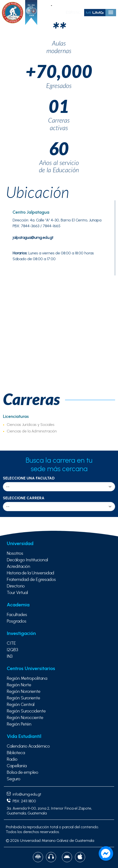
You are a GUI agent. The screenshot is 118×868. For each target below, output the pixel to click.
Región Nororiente (24, 692)
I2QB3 (12, 650)
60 (59, 148)
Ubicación (38, 192)
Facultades (17, 615)
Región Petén (19, 724)
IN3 (10, 657)
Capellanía (17, 766)
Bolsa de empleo (22, 773)
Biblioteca (16, 753)
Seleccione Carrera (24, 498)
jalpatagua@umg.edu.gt (33, 238)
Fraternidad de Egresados (31, 580)
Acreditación (18, 567)
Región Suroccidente (26, 711)
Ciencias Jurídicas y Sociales (31, 425)
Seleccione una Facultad (29, 478)
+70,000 (59, 71)
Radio (12, 759)
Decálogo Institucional (27, 560)
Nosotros (15, 554)
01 (59, 106)
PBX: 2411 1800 (21, 801)
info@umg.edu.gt (24, 794)
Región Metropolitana (27, 679)
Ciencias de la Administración (32, 431)
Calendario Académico (28, 746)
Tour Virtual (17, 593)
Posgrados (17, 621)
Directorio (16, 586)
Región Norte (19, 685)
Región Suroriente (23, 698)
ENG (77, 13)
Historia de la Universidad (30, 573)
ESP (69, 13)
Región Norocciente (25, 718)
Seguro (14, 779)
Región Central (21, 705)
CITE (11, 643)
